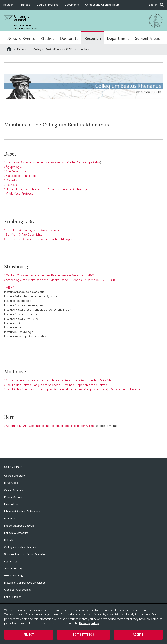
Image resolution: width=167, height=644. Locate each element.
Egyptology (11, 561)
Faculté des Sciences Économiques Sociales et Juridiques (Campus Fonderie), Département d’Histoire (73, 389)
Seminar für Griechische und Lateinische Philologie (39, 239)
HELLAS (9, 540)
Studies (47, 38)
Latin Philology (13, 597)
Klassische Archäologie (21, 176)
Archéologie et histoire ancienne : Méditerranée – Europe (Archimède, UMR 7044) (59, 380)
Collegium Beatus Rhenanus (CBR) (53, 49)
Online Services (14, 490)
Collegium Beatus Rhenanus (21, 547)
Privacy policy (89, 623)
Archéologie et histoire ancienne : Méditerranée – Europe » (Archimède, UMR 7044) (60, 280)
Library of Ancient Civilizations (22, 511)
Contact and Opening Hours (102, 5)
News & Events (21, 38)
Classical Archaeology (18, 590)
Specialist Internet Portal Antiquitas (25, 554)
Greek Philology (14, 575)
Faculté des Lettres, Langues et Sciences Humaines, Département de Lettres (56, 385)
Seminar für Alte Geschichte (24, 235)
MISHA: (10, 287)
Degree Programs (48, 5)
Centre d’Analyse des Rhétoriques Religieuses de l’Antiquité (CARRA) (51, 275)
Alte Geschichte (16, 171)
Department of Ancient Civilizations (27, 27)
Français (25, 5)
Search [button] (156, 5)
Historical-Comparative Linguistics (25, 583)
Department (118, 38)
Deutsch (8, 5)
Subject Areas (147, 38)
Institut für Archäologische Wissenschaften (34, 230)
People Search (13, 497)
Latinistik (11, 185)
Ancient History (13, 568)
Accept (138, 635)
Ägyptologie (14, 167)
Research (93, 38)
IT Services (11, 483)
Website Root (9, 49)
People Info (11, 504)
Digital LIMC (11, 519)
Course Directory (15, 476)
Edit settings (83, 635)
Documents (72, 5)
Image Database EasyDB (19, 526)
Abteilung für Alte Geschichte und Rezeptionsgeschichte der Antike (50, 426)
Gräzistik (11, 180)
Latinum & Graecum (16, 533)
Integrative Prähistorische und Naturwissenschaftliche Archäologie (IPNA (53, 163)
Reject (29, 635)
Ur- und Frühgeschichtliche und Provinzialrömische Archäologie (47, 189)
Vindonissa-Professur (20, 194)
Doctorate (69, 38)
